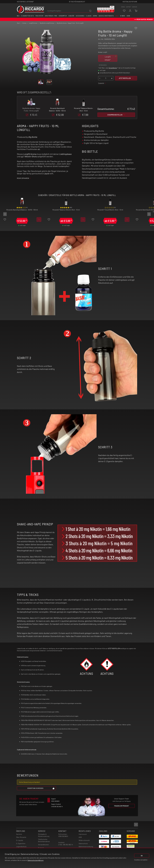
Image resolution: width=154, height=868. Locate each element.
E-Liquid (45, 173)
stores (123, 7)
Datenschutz (83, 843)
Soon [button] (128, 16)
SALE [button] (117, 16)
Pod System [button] (39, 16)
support (128, 7)
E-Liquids (20, 840)
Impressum (83, 834)
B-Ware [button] (123, 16)
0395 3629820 (63, 836)
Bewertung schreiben (41, 788)
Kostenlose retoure (130, 2)
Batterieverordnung (86, 846)
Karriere (135, 7)
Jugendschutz (21, 846)
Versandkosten (113, 68)
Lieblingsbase (65, 154)
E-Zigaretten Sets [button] (27, 16)
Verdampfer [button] (63, 16)
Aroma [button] (95, 16)
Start (18, 23)
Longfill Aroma (30, 154)
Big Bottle (33, 137)
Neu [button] (18, 16)
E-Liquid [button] (89, 16)
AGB (80, 837)
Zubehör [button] (71, 16)
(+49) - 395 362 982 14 (66, 845)
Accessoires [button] (80, 16)
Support (41, 848)
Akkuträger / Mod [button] (51, 16)
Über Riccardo (21, 837)
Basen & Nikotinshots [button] (106, 16)
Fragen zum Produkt (122, 806)
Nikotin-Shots (31, 156)
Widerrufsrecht (84, 840)
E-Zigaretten (21, 843)
